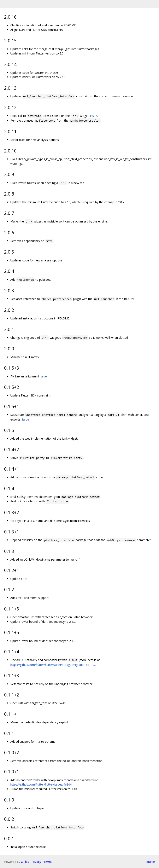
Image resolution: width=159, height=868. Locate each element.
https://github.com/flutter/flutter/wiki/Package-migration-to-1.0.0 (53, 665)
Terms (48, 862)
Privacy (36, 862)
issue (43, 376)
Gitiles (25, 862)
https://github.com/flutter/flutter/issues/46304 (41, 784)
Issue (94, 116)
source (150, 862)
